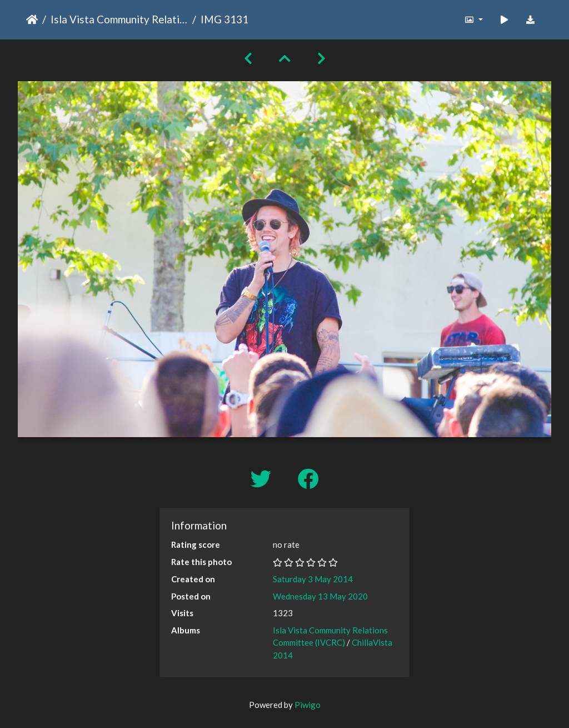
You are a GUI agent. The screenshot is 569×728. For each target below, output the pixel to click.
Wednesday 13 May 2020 (320, 596)
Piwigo (308, 705)
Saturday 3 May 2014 (313, 579)
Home (32, 19)
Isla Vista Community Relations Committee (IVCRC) (119, 19)
